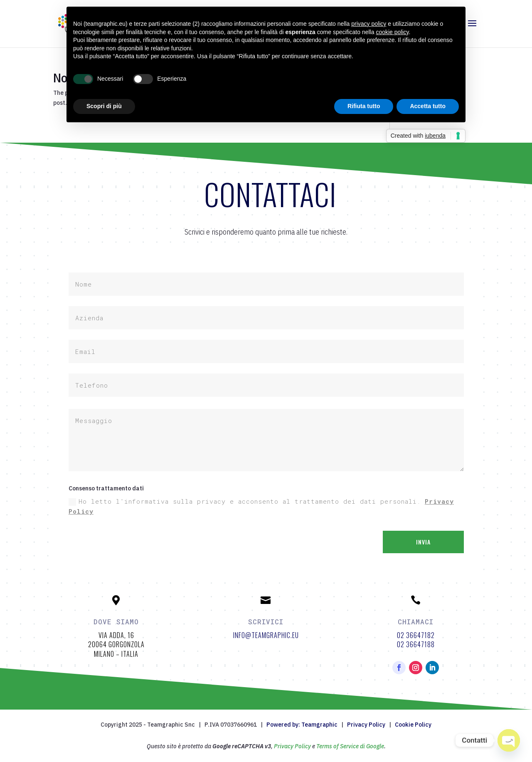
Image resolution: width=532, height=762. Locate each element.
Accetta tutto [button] (428, 106)
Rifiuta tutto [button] (364, 106)
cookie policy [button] (392, 32)
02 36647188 (416, 644)
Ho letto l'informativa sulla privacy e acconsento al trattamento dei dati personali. (261, 506)
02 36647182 (416, 635)
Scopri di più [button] (104, 106)
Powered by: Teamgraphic (302, 725)
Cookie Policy (413, 725)
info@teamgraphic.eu (266, 635)
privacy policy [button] (369, 24)
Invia (423, 542)
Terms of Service (337, 746)
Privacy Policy (366, 725)
